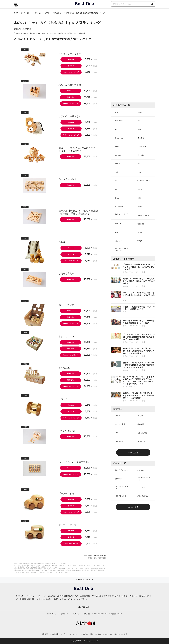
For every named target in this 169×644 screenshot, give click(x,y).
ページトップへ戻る (83, 580)
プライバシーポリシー (71, 634)
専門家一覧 (64, 614)
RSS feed (85, 607)
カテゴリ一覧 (51, 614)
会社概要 (45, 634)
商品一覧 (87, 614)
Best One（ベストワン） (23, 13)
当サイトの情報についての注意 (116, 634)
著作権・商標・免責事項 (92, 634)
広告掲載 (55, 634)
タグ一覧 (76, 614)
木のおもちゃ (58, 13)
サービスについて (100, 614)
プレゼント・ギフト (42, 13)
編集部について (117, 614)
